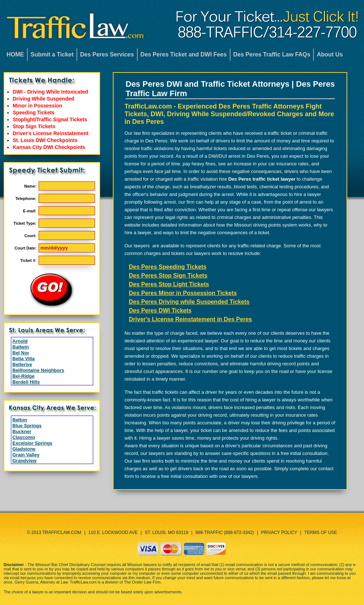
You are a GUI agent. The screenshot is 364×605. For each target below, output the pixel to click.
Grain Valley (26, 455)
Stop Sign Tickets (34, 126)
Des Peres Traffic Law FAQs (272, 54)
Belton (20, 420)
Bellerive (22, 364)
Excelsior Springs (32, 443)
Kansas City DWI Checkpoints (49, 147)
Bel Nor (21, 353)
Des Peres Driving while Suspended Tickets (189, 302)
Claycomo (24, 437)
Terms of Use (321, 533)
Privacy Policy (279, 533)
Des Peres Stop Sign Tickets (168, 276)
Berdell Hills (26, 382)
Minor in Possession (37, 106)
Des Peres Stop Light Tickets (169, 284)
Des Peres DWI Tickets (160, 311)
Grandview (24, 461)
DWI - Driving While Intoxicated (50, 92)
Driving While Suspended (43, 99)
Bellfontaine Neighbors (38, 370)
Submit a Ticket (52, 54)
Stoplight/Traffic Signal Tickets (50, 119)
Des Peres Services (107, 54)
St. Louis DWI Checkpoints (45, 140)
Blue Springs (27, 426)
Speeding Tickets (34, 113)
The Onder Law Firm (142, 582)
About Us (330, 54)
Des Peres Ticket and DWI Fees (184, 54)
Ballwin (21, 347)
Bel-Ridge (23, 376)
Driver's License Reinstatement (51, 133)
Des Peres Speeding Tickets (168, 267)
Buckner (22, 431)
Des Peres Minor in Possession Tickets (183, 293)
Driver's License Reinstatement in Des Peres (190, 319)
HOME (15, 54)
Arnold (20, 341)
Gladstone (24, 449)
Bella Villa (23, 359)
